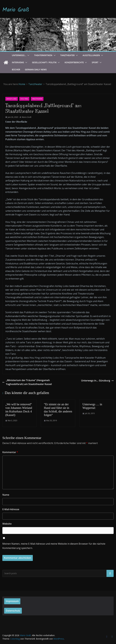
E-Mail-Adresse (11, 509)
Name (6, 495)
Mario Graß (16, 10)
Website (7, 524)
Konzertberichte (74, 62)
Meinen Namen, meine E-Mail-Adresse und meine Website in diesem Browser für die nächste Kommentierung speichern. (54, 546)
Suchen (110, 573)
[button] (28, 55)
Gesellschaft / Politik (44, 62)
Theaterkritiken (43, 55)
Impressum (12, 601)
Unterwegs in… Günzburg (97, 381)
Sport (95, 62)
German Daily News (36, 70)
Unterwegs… (19, 55)
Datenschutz (13, 611)
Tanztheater (67, 55)
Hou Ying (24, 99)
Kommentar (10, 452)
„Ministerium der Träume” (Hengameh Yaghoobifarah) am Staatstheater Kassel (27, 382)
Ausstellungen (91, 55)
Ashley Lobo (12, 99)
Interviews (18, 62)
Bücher (16, 70)
